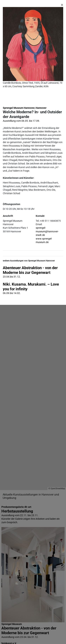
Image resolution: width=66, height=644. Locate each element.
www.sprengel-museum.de (44, 240)
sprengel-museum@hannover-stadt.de (47, 231)
